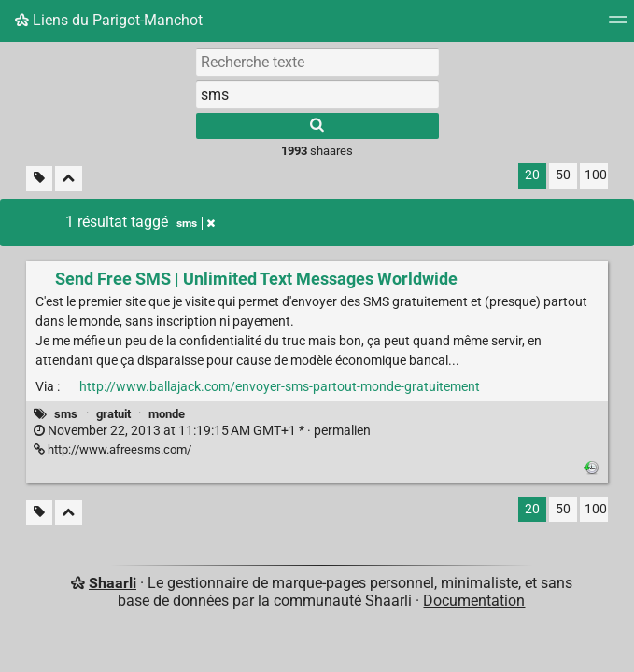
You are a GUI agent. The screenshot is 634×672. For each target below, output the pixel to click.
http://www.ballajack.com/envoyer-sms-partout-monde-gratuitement (280, 387)
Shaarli (113, 583)
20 (532, 175)
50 (563, 175)
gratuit (113, 414)
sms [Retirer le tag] (196, 223)
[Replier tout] (69, 179)
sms (66, 414)
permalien (202, 431)
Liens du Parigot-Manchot (109, 20)
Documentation (474, 601)
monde (167, 414)
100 (596, 175)
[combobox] (317, 94)
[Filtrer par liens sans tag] (39, 179)
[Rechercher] (317, 126)
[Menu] (618, 26)
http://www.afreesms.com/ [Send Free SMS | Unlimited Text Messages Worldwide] (113, 449)
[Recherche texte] (317, 62)
